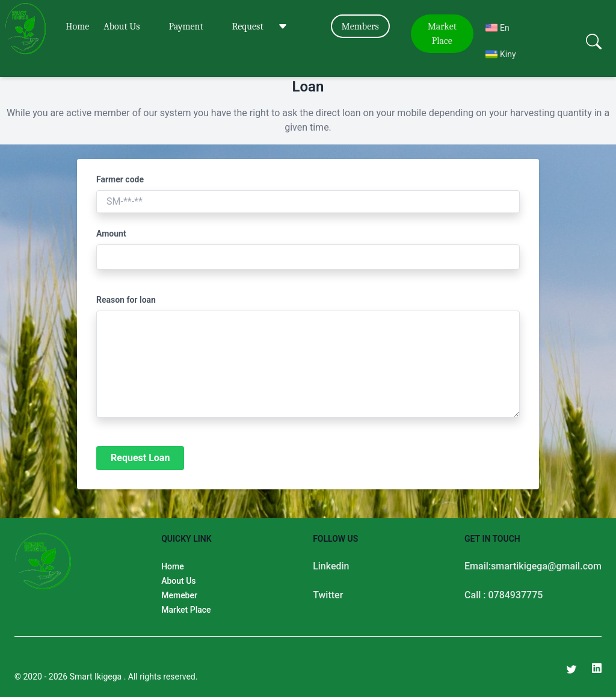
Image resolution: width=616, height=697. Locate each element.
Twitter (328, 595)
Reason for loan (126, 300)
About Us (122, 26)
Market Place (442, 34)
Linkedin (331, 566)
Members (360, 26)
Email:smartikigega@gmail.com (533, 566)
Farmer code (120, 179)
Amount (111, 234)
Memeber (179, 595)
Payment (186, 26)
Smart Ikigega (97, 677)
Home (77, 26)
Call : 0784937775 (504, 595)
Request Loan (140, 458)
